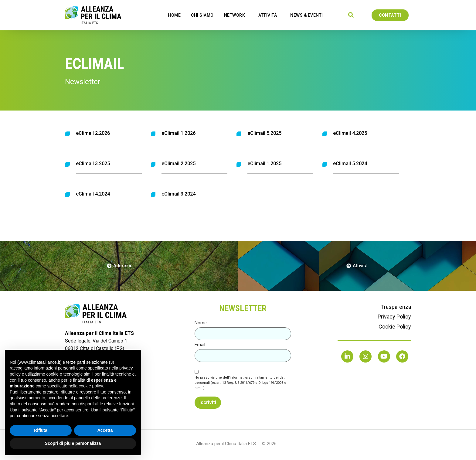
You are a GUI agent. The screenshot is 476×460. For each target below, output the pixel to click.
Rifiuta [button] (41, 430)
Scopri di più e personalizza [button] (73, 443)
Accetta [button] (105, 430)
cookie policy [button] (91, 386)
